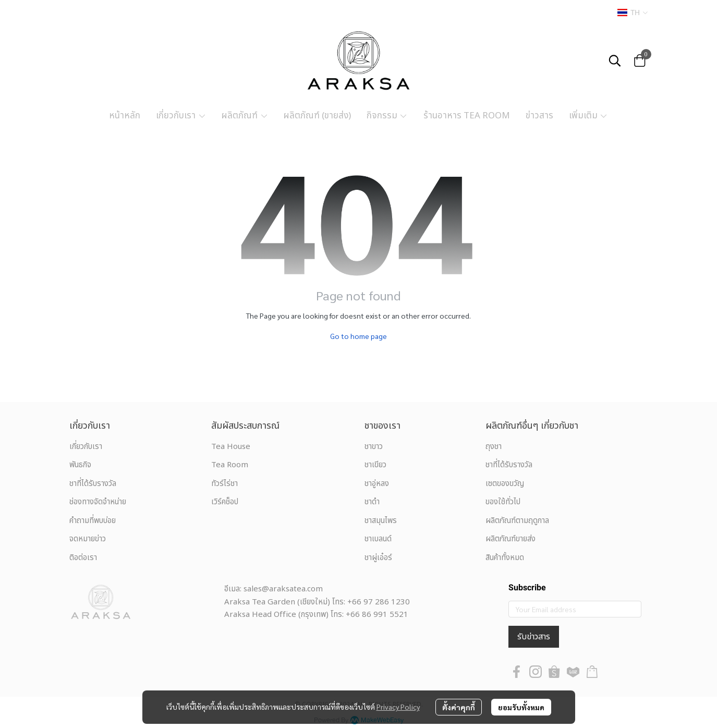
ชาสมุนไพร (381, 521)
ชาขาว (374, 447)
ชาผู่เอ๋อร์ (378, 558)
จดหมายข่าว (88, 539)
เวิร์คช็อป (225, 502)
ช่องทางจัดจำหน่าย (98, 502)
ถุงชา (494, 447)
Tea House (231, 447)
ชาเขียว (375, 465)
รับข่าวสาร (534, 637)
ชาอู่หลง (377, 484)
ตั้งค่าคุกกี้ (459, 707)
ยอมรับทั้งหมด (521, 707)
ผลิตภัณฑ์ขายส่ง (511, 539)
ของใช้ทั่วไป (503, 502)
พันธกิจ (80, 465)
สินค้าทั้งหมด (505, 558)
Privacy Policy (398, 707)
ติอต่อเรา (83, 558)
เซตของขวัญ (505, 484)
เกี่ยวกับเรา (86, 447)
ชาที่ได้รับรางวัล (93, 484)
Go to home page (359, 336)
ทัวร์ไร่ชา (224, 484)
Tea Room (230, 465)
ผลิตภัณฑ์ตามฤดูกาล (517, 521)
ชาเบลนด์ (378, 539)
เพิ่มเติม (588, 116)
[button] (633, 13)
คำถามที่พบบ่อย (93, 521)
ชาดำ (372, 502)
